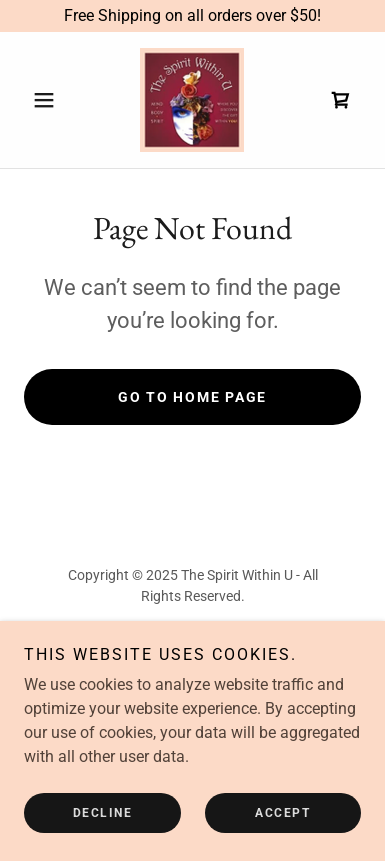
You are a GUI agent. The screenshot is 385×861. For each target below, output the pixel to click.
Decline (103, 813)
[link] (192, 100)
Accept (282, 813)
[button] (49, 100)
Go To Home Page (192, 397)
